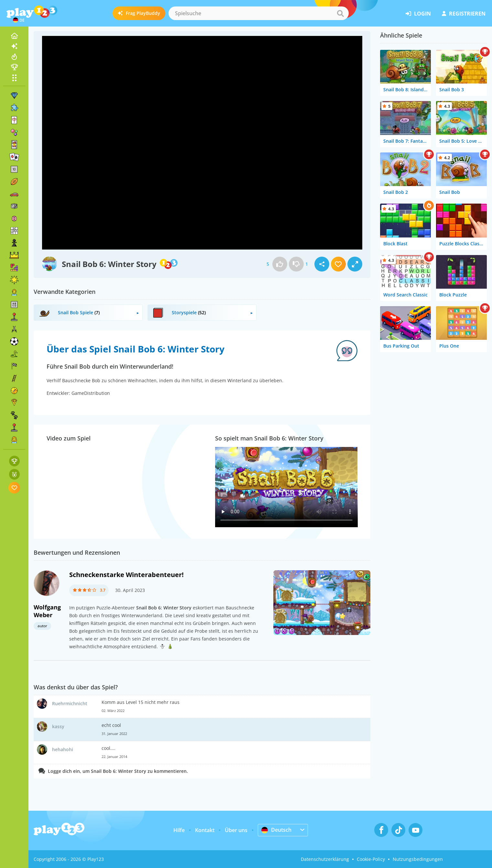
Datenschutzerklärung (325, 859)
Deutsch (276, 830)
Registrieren (464, 14)
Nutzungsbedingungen (418, 859)
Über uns (236, 830)
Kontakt (205, 830)
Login (418, 14)
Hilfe (179, 830)
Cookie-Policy (371, 859)
